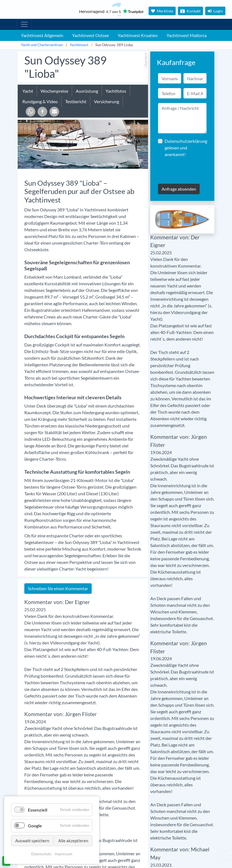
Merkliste (162, 11)
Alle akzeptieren (73, 841)
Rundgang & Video (40, 101)
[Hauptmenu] (24, 24)
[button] (31, 112)
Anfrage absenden (179, 189)
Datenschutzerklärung (186, 141)
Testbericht (76, 101)
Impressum (64, 854)
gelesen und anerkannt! (186, 148)
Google (35, 826)
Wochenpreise (54, 91)
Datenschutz (41, 854)
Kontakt (190, 11)
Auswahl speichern (32, 841)
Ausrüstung (87, 91)
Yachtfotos (116, 91)
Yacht (28, 91)
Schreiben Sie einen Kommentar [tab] (58, 588)
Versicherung (106, 101)
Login (215, 11)
